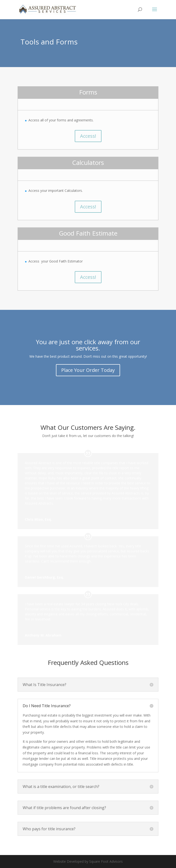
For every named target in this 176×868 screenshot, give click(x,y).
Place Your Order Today (88, 370)
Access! (88, 136)
